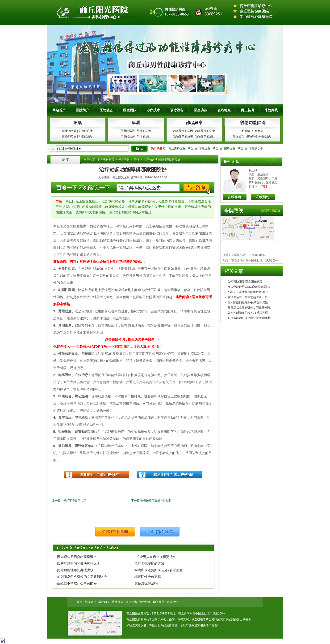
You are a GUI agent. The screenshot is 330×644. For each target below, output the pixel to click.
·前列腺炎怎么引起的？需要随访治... (83, 577)
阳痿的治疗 (86, 136)
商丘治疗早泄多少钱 (251, 148)
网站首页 (59, 110)
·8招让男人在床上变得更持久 (155, 557)
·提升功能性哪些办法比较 (75, 570)
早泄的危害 (128, 136)
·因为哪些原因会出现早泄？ (77, 557)
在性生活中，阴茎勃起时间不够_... (249, 297)
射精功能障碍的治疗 (259, 136)
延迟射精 (238, 136)
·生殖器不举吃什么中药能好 (77, 583)
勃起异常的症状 (205, 131)
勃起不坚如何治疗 (75, 501)
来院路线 (271, 110)
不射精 (246, 131)
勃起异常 (124, 160)
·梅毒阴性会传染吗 (147, 577)
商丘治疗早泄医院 (199, 148)
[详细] (263, 186)
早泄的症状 (144, 131)
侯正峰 (253, 170)
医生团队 (130, 110)
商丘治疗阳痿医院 (224, 148)
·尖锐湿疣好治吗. (146, 583)
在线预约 (263, 197)
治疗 (65, 160)
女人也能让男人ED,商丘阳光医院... (250, 287)
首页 (79, 602)
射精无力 (258, 131)
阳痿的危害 (69, 136)
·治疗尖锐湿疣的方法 (149, 563)
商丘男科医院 (177, 148)
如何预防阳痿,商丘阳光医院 (245, 282)
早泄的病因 (128, 131)
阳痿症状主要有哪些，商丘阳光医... (250, 308)
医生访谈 (201, 110)
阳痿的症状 (86, 131)
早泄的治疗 (144, 136)
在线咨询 (234, 197)
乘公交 (276, 210)
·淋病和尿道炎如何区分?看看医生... (160, 570)
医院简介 (83, 110)
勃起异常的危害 (183, 136)
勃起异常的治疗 (205, 136)
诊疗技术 (153, 110)
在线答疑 (224, 110)
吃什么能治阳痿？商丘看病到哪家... (250, 318)
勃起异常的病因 (183, 131)
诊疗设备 (177, 110)
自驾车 (265, 210)
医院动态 (106, 110)
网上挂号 (248, 110)
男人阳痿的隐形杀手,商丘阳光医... (249, 302)
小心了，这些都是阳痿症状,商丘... (249, 292)
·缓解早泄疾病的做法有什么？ (78, 563)
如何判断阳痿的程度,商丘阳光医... (249, 313)
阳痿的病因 (69, 131)
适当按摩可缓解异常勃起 (156, 501)
